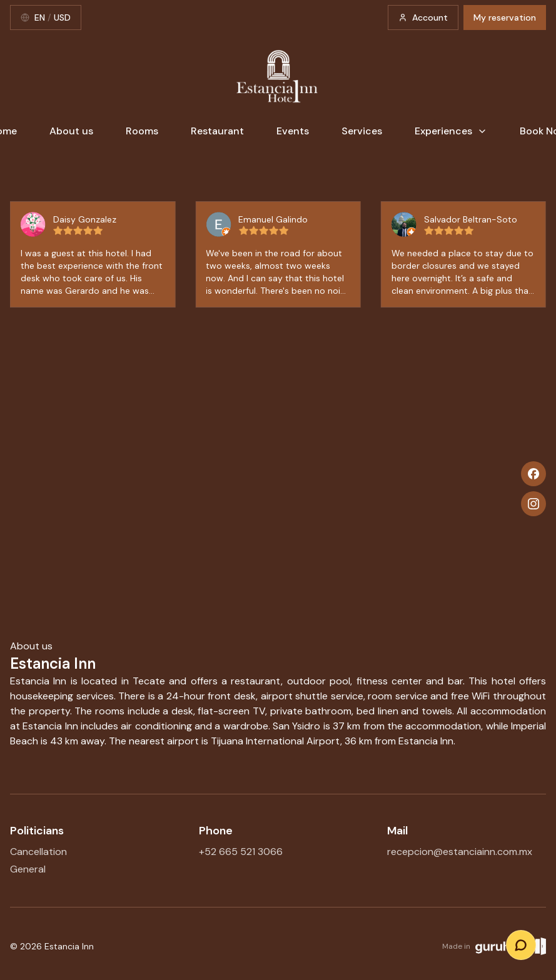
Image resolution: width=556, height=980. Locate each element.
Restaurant (217, 131)
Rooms (142, 131)
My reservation (505, 17)
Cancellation (38, 852)
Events (293, 131)
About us (71, 131)
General (28, 869)
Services (362, 131)
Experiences (451, 131)
